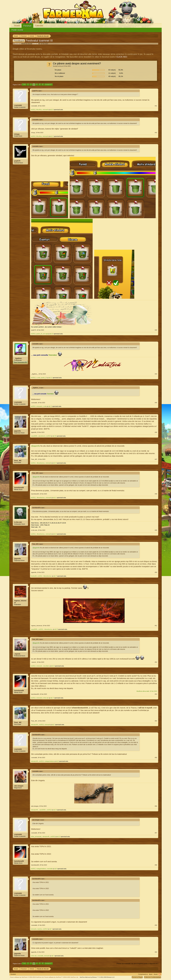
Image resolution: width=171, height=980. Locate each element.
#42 (156, 133)
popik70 (17, 161)
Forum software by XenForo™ (61, 977)
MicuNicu (39, 110)
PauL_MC (18, 461)
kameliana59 (19, 488)
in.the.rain (18, 522)
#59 (156, 925)
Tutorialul (53, 355)
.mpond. (17, 654)
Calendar (39, 26)
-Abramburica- (41, 463)
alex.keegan (19, 786)
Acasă (17, 26)
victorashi (45, 110)
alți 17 (55, 576)
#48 (156, 494)
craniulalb (18, 105)
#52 (156, 662)
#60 (156, 952)
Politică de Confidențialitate (153, 977)
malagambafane (49, 761)
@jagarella (36, 446)
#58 (156, 865)
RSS (160, 974)
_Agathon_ (18, 358)
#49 (156, 530)
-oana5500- (34, 436)
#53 (156, 694)
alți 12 (52, 136)
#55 (156, 758)
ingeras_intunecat (20, 602)
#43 (156, 330)
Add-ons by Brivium (97, 977)
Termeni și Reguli (137, 977)
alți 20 (56, 629)
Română (13, 974)
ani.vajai (46, 334)
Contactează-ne (143, 974)
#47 (156, 459)
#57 (156, 833)
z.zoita (38, 378)
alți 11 (51, 378)
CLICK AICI (122, 57)
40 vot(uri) (112, 76)
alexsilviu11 (42, 436)
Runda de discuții (27, 44)
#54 (156, 721)
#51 (156, 626)
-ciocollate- (46, 666)
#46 (156, 432)
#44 (156, 374)
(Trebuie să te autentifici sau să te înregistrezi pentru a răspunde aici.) (137, 964)
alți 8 (57, 761)
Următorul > (49, 85)
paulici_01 (39, 334)
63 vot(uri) (112, 70)
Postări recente (17, 30)
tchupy (17, 134)
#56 (156, 806)
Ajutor (151, 974)
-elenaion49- (34, 725)
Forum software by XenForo (27, 977)
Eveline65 (34, 576)
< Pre (24, 85)
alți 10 (52, 110)
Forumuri (27, 26)
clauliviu (40, 929)
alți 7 (53, 725)
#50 (156, 572)
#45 (156, 403)
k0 (39, 44)
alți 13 (55, 463)
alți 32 (54, 436)
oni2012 (33, 110)
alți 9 (56, 869)
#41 (156, 106)
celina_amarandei (36, 837)
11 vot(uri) (112, 73)
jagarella (18, 431)
